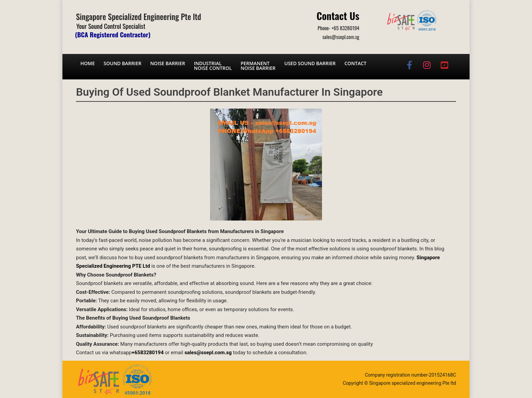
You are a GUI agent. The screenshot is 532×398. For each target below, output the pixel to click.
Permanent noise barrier (258, 66)
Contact (355, 63)
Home (88, 63)
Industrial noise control (213, 66)
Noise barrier (168, 63)
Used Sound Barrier (310, 63)
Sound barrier (122, 63)
